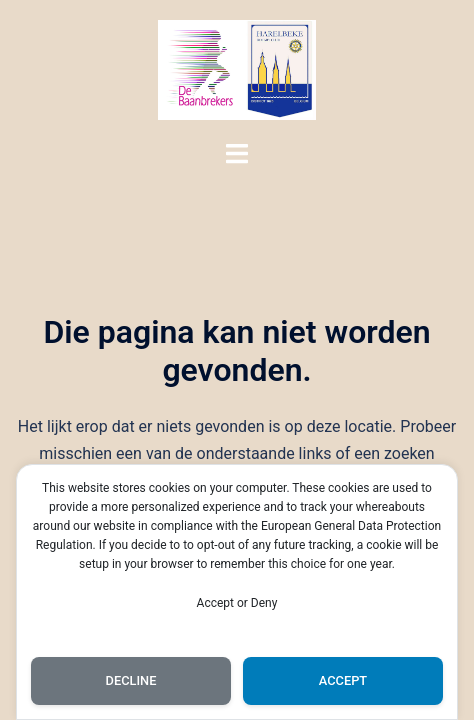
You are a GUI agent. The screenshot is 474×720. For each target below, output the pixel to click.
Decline (131, 680)
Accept (343, 680)
